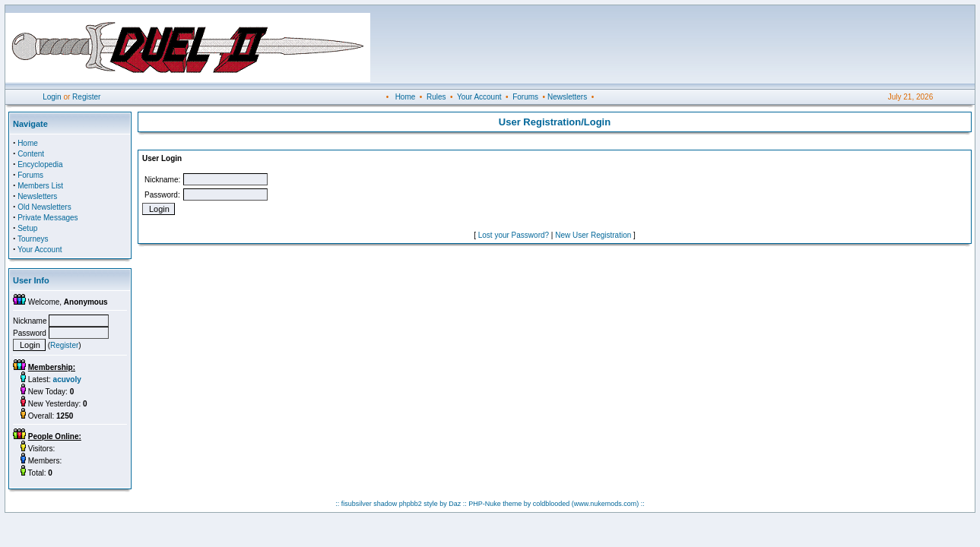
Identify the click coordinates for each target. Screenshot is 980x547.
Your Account (479, 97)
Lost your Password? (514, 235)
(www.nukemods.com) (606, 504)
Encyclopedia (40, 164)
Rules (436, 97)
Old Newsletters (44, 207)
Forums (525, 97)
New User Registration (593, 235)
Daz (455, 504)
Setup (27, 228)
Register (86, 97)
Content (31, 154)
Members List (40, 186)
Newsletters (567, 97)
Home (406, 97)
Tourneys (33, 239)
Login (52, 97)
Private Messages (48, 218)
